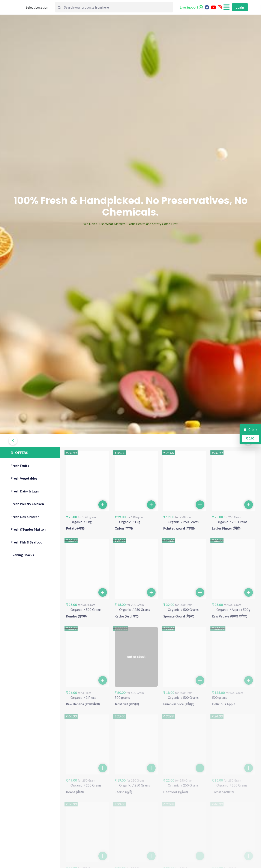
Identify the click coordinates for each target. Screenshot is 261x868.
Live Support (191, 7)
